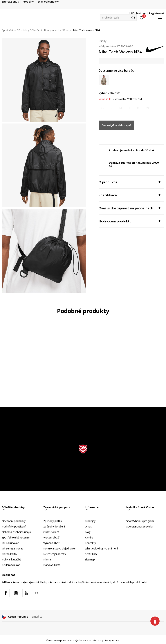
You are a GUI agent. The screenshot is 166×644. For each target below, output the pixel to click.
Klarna (47, 559)
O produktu (130, 182)
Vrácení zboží (51, 537)
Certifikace (91, 554)
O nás (88, 526)
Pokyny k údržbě (12, 559)
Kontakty (90, 543)
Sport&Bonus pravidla (139, 526)
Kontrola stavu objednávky (59, 548)
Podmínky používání (14, 526)
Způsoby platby (53, 521)
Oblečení (37, 30)
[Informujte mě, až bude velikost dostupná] (102, 108)
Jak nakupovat (10, 543)
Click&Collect (51, 532)
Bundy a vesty (52, 30)
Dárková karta (52, 565)
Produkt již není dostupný (116, 125)
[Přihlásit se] (142, 17)
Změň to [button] (37, 617)
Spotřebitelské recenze (16, 537)
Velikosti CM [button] (135, 99)
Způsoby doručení (54, 526)
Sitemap (90, 559)
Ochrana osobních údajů (16, 532)
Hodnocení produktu (130, 221)
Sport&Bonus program (140, 521)
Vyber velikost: (109, 93)
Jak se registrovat (12, 548)
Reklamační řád (11, 565)
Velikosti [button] (120, 99)
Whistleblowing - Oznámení (101, 548)
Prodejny (90, 521)
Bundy (67, 30)
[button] (118, 17)
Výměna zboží (52, 543)
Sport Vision (9, 30)
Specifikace (130, 195)
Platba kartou (10, 554)
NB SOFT (87, 640)
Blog (88, 532)
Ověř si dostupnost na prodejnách (130, 208)
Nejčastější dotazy (55, 554)
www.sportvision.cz (64, 640)
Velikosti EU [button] (105, 99)
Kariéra (89, 537)
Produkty (24, 30)
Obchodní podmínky (14, 521)
